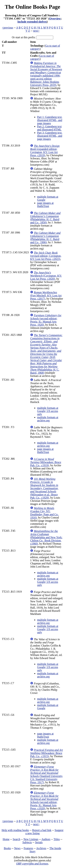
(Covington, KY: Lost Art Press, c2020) (46, 276)
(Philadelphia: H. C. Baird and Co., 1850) (45, 218)
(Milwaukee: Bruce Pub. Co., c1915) (47, 753)
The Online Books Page (32, 7)
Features (28, 848)
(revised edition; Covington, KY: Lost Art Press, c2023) (46, 256)
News (17, 848)
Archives (41, 848)
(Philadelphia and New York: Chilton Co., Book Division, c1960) (46, 537)
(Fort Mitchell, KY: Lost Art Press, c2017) (46, 296)
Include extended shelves (32, 22)
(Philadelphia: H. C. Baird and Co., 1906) (45, 238)
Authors (46, 839)
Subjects (27, 842)
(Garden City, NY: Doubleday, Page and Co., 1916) (45, 513)
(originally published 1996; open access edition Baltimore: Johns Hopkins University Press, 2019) (46, 74)
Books (7, 848)
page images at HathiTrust (45, 205)
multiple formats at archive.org (48, 419)
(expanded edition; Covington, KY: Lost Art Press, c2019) (45, 151)
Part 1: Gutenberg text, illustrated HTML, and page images (50, 120)
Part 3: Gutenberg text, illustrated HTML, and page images (50, 136)
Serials (39, 842)
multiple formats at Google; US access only (48, 411)
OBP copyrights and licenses (32, 864)
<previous (7, 28)
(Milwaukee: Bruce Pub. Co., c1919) (46, 462)
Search (16, 839)
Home (6, 839)
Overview (55, 19)
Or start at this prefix (23, 37)
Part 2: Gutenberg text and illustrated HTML (49, 128)
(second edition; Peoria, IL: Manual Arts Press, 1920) (46, 320)
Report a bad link (42, 830)
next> (36, 31)
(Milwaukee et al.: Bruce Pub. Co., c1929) (44, 488)
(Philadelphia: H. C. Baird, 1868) (46, 354)
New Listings (31, 839)
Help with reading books (15, 830)
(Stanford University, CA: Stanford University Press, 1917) (47, 774)
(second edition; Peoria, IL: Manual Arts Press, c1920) (44, 801)
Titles (57, 839)
